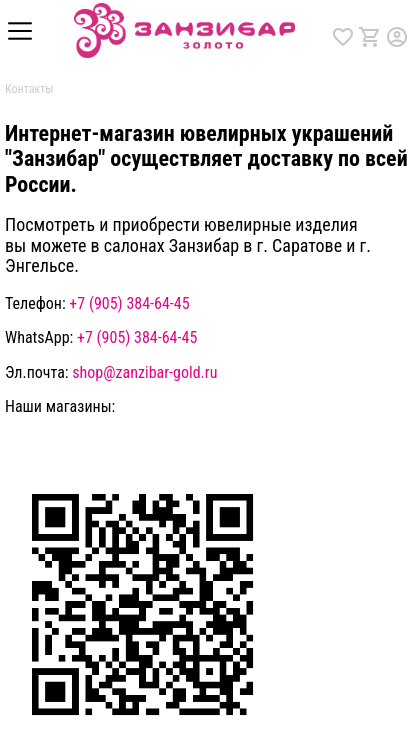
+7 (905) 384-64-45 (129, 303)
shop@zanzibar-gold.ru (144, 372)
